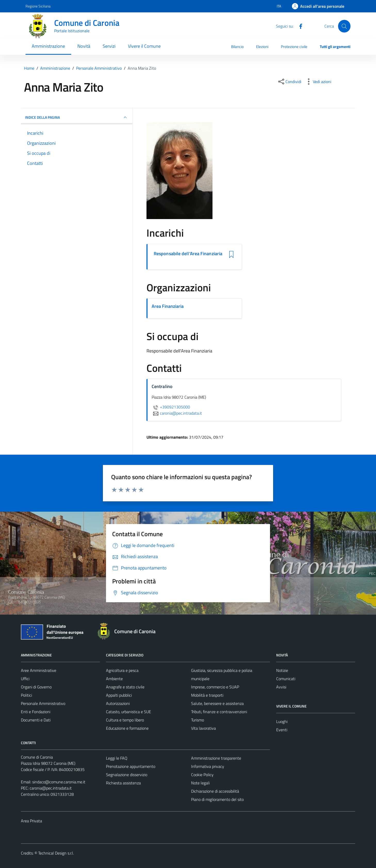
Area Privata (31, 821)
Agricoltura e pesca (122, 670)
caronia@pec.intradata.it (51, 788)
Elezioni (262, 47)
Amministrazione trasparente (216, 758)
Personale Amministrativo (43, 703)
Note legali (200, 783)
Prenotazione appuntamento (131, 766)
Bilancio (237, 47)
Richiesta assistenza (123, 783)
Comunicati (286, 679)
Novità (84, 46)
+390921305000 (171, 407)
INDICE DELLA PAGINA (77, 117)
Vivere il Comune (144, 46)
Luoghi (282, 721)
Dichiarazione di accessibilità (215, 791)
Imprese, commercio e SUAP (215, 687)
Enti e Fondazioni (36, 712)
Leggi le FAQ (117, 758)
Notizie (282, 670)
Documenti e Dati (36, 720)
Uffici (25, 679)
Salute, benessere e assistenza (217, 703)
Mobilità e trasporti (207, 695)
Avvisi (281, 687)
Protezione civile (294, 47)
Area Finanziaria (168, 306)
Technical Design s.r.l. (56, 853)
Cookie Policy (202, 775)
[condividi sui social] (289, 82)
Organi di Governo (36, 687)
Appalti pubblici (119, 695)
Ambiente (114, 679)
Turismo (198, 720)
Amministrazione (48, 46)
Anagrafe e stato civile (125, 687)
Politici (26, 695)
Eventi (282, 730)
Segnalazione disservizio (127, 775)
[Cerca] (344, 26)
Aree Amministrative (39, 670)
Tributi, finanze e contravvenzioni (219, 712)
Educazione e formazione (127, 728)
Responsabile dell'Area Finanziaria (188, 254)
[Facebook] (299, 26)
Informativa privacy (208, 766)
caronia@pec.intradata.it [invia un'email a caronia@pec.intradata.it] (177, 413)
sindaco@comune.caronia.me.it (59, 782)
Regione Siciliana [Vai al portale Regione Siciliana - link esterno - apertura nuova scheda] (38, 6)
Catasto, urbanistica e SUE (129, 712)
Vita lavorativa (203, 728)
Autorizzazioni (118, 703)
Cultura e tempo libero (125, 720)
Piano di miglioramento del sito (217, 799)
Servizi (109, 46)
